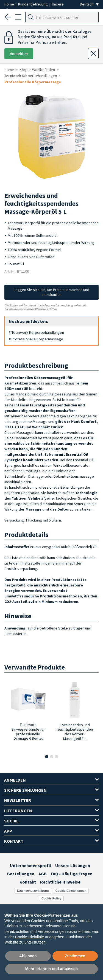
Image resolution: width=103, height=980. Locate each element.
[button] (47, 757)
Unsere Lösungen (73, 865)
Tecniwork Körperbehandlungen (31, 76)
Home (10, 4)
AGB (43, 874)
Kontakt (28, 882)
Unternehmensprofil (30, 865)
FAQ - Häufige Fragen (72, 874)
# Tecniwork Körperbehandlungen (36, 332)
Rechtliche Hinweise (60, 882)
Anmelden (19, 54)
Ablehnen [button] (28, 956)
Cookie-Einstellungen (71, 891)
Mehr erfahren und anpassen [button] (51, 969)
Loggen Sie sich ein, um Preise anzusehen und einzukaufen (51, 292)
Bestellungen (21, 874)
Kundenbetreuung (33, 4)
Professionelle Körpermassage (33, 82)
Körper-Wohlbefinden (37, 70)
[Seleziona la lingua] (89, 4)
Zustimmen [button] (75, 956)
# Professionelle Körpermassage (36, 339)
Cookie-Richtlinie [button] (30, 937)
